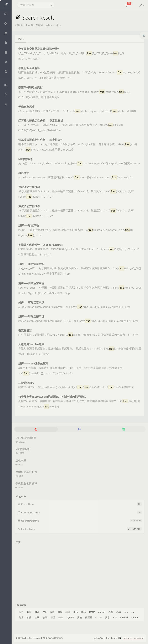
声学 (108, 617)
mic (115, 617)
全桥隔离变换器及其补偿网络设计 (39, 49)
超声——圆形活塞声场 (31, 264)
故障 (45, 617)
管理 (53, 617)
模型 (68, 612)
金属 (37, 617)
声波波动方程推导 (29, 187)
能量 (21, 617)
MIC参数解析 (26, 159)
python (70, 617)
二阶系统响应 (26, 383)
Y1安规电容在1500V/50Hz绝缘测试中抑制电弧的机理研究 (52, 397)
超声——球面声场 (29, 226)
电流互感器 (25, 331)
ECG (45, 612)
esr (132, 612)
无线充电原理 (26, 107)
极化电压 (21, 461)
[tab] (36, 429)
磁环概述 (24, 173)
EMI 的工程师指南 (26, 438)
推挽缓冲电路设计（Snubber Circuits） (41, 245)
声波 (80, 617)
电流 (84, 612)
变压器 (89, 617)
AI (101, 617)
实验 (29, 617)
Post (21, 39)
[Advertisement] (80, 573)
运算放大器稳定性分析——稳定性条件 (41, 140)
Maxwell (124, 617)
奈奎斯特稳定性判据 (30, 87)
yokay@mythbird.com (105, 638)
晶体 (119, 612)
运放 (21, 612)
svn (126, 612)
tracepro (135, 617)
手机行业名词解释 (29, 68)
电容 (37, 612)
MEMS (92, 612)
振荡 (52, 612)
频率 (29, 612)
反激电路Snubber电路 (31, 344)
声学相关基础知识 (26, 472)
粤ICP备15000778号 (53, 638)
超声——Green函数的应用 (33, 364)
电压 (76, 612)
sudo (61, 617)
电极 (60, 612)
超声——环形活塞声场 (31, 303)
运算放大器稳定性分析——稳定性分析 (41, 121)
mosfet (102, 612)
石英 (111, 612)
